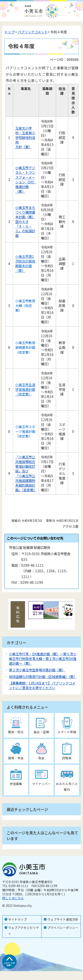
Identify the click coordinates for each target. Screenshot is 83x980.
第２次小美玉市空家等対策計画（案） (37, 670)
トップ (9, 32)
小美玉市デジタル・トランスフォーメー (25, 172)
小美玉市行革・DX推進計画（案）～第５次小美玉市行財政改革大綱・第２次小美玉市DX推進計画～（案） (43, 659)
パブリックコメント (33, 32)
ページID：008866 (64, 59)
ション (20, 182)
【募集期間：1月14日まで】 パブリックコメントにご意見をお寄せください (42, 685)
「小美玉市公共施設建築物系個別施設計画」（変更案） (26, 483)
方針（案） (24, 147)
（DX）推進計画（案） (26, 187)
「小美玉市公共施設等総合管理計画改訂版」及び (25, 464)
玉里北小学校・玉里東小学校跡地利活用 (25, 135)
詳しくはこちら (13, 898)
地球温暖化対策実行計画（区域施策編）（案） (43, 677)
